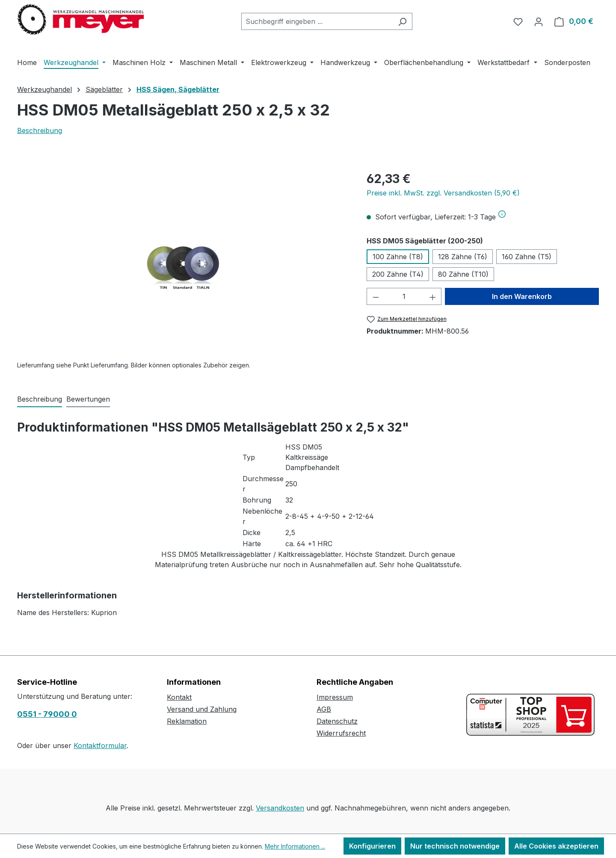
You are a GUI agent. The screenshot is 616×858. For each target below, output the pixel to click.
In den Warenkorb (522, 296)
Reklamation (187, 721)
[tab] (40, 399)
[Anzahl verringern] (376, 296)
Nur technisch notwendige (455, 846)
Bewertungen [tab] (88, 399)
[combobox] (317, 21)
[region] (183, 262)
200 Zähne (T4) (398, 274)
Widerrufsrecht (341, 733)
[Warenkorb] (574, 21)
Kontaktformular (100, 746)
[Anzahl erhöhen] (433, 296)
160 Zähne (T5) (527, 257)
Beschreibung (40, 130)
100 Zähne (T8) (398, 257)
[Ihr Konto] (539, 21)
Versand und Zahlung (202, 709)
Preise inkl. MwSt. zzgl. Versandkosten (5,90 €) (443, 193)
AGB (324, 709)
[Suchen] (402, 21)
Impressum (335, 697)
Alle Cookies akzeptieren (556, 846)
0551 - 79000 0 (47, 714)
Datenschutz (337, 721)
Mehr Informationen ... (295, 846)
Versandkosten (280, 808)
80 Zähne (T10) (463, 274)
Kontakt (179, 697)
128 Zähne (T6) (463, 257)
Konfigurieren (372, 846)
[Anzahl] (404, 296)
